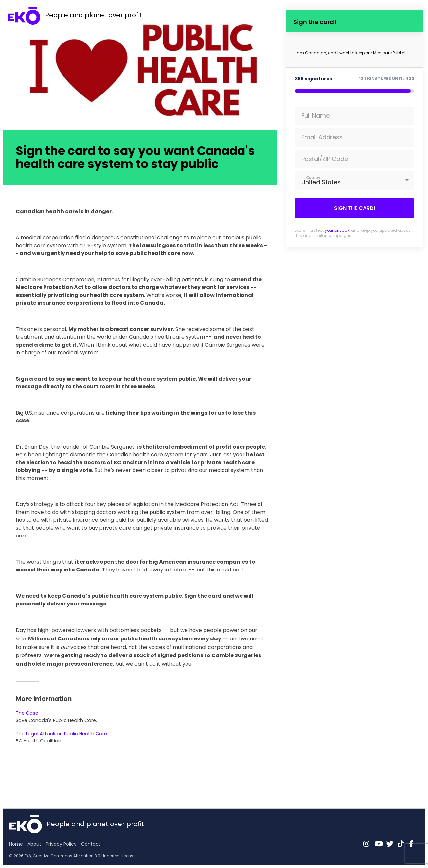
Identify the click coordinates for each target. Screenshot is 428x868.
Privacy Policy (61, 844)
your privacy (337, 230)
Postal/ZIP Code (325, 159)
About (34, 844)
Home (16, 844)
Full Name (315, 116)
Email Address (322, 137)
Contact (91, 844)
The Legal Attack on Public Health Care (61, 734)
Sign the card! (355, 208)
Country (313, 177)
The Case (27, 713)
